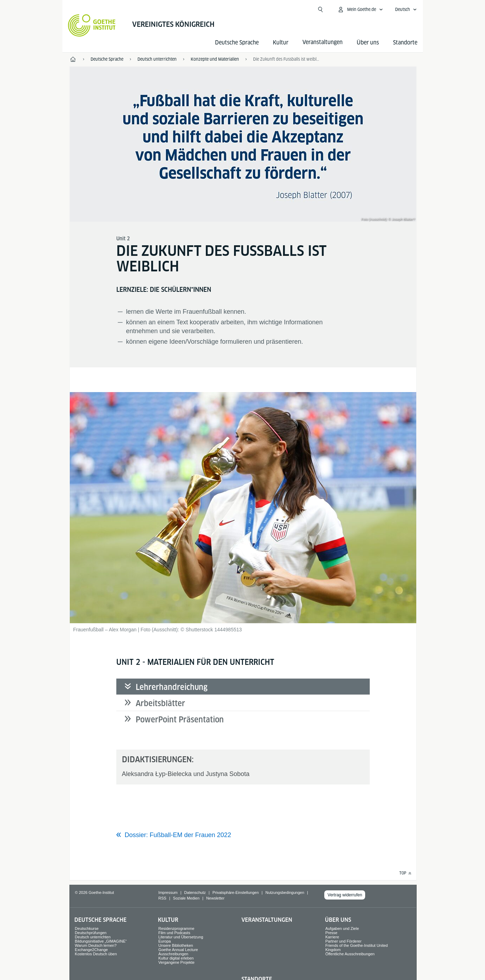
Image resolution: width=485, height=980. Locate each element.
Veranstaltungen (267, 920)
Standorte (405, 43)
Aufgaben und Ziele (342, 928)
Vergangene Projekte (176, 962)
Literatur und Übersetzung (181, 937)
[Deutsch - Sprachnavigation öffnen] (406, 10)
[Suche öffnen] (320, 10)
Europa (164, 941)
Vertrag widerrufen (345, 895)
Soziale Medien (186, 898)
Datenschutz (195, 892)
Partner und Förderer (343, 941)
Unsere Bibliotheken (176, 945)
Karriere (332, 937)
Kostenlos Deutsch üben (96, 954)
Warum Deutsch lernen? (96, 945)
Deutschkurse (87, 928)
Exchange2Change (91, 950)
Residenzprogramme (176, 928)
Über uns (368, 43)
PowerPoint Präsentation (180, 720)
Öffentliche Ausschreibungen (350, 954)
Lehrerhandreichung (172, 687)
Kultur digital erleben (176, 958)
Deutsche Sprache (237, 43)
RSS (162, 898)
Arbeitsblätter (160, 703)
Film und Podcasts (174, 933)
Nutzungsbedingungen (285, 892)
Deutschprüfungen (91, 933)
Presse (331, 933)
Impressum (168, 892)
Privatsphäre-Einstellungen (236, 892)
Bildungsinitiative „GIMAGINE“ (101, 941)
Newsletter (215, 898)
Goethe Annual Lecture (178, 950)
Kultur (281, 43)
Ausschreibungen (173, 954)
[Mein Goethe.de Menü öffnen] (360, 10)
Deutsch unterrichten (93, 937)
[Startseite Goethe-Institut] (92, 25)
